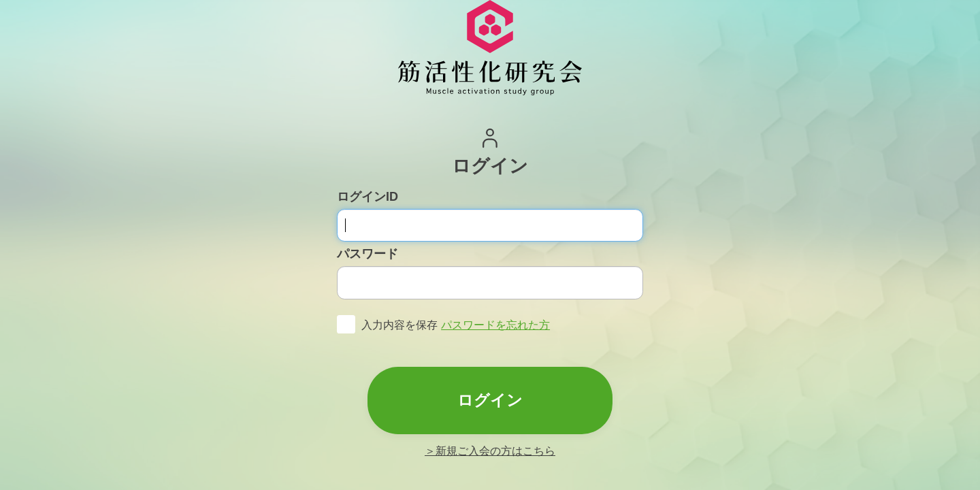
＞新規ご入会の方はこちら (490, 451)
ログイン (490, 401)
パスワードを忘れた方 (495, 325)
